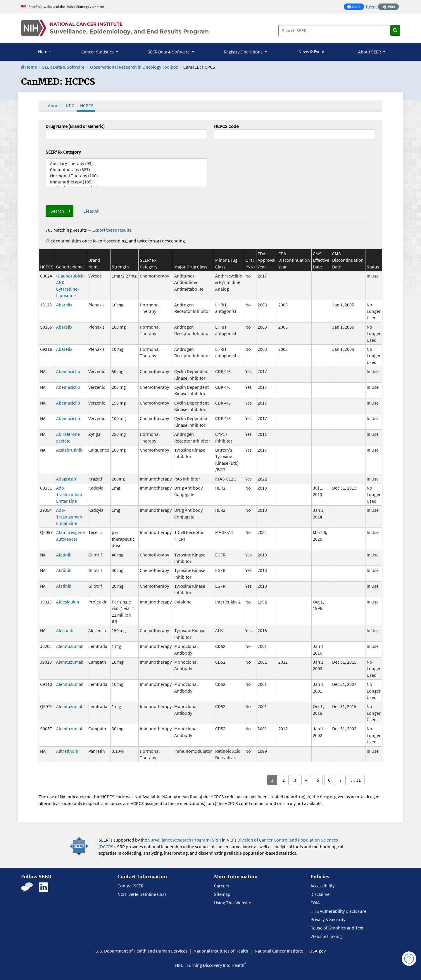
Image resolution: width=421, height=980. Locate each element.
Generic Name (70, 267)
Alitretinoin (67, 751)
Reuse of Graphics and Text (337, 928)
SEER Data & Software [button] (169, 52)
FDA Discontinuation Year (294, 260)
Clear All (91, 211)
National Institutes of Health (221, 951)
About (54, 105)
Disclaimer (321, 894)
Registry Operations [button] (244, 52)
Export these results (112, 230)
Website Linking (326, 936)
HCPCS (87, 105)
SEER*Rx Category (63, 152)
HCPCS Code (226, 126)
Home (44, 51)
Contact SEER (131, 886)
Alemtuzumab (70, 646)
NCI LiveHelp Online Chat (142, 894)
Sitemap (222, 894)
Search (57, 211)
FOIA (315, 903)
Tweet (371, 7)
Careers (222, 886)
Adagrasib (66, 479)
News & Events (313, 51)
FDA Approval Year (266, 260)
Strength (120, 267)
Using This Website (233, 903)
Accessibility (322, 886)
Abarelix (64, 305)
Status (373, 267)
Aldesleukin (68, 602)
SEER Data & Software (63, 67)
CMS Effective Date (321, 260)
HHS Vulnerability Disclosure (338, 911)
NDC (70, 105)
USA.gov (318, 951)
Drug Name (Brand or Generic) (75, 126)
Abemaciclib (68, 371)
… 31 (356, 780)
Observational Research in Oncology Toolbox (134, 67)
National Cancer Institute (279, 951)
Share (356, 7)
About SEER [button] (370, 52)
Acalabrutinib (69, 450)
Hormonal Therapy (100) (126, 176)
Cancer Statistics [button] (98, 52)
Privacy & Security (328, 919)
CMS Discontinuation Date (348, 260)
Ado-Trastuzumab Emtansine (69, 494)
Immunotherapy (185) (126, 182)
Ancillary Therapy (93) (126, 163)
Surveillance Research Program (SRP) (184, 840)
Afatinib (64, 555)
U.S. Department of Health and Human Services (141, 951)
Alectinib (65, 630)
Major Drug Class (191, 267)
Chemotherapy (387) (126, 170)
